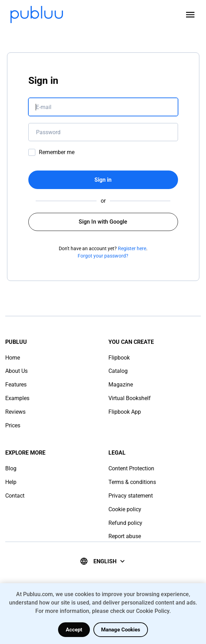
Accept (74, 630)
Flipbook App (125, 412)
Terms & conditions (132, 482)
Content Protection (131, 468)
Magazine (121, 385)
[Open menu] (190, 15)
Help (11, 482)
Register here (132, 248)
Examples (17, 398)
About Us (16, 371)
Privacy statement (131, 496)
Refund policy (125, 523)
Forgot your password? (103, 256)
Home (13, 358)
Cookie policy (125, 509)
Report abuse (125, 536)
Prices (13, 425)
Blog (11, 468)
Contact (15, 496)
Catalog (118, 371)
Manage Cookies (121, 630)
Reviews (15, 412)
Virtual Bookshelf (130, 398)
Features (16, 385)
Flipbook (119, 358)
